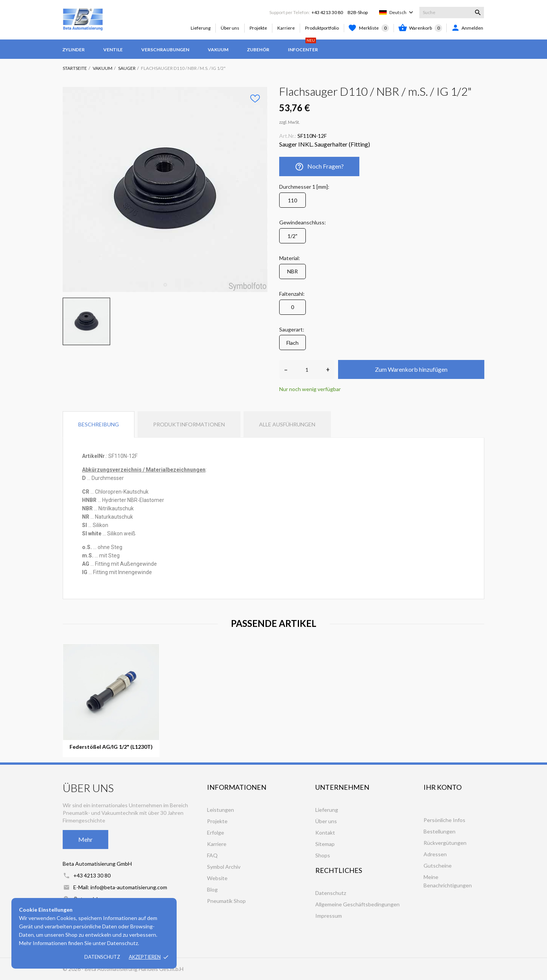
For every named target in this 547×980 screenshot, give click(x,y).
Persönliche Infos (444, 820)
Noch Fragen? (319, 167)
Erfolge (216, 832)
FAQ (212, 855)
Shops (323, 855)
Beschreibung (99, 424)
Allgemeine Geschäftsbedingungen (357, 904)
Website (217, 878)
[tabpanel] (165, 189)
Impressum (329, 916)
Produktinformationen (189, 424)
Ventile (113, 50)
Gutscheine (438, 866)
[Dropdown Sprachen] (402, 13)
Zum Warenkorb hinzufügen (411, 369)
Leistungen (221, 810)
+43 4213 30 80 (327, 12)
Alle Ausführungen (287, 424)
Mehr (85, 839)
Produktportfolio (322, 28)
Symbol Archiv (224, 867)
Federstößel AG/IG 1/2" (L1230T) (111, 747)
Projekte (258, 28)
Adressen (435, 854)
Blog (212, 889)
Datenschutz (102, 957)
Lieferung (201, 28)
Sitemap (325, 844)
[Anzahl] (307, 369)
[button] (108, 492)
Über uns (230, 28)
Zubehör (258, 50)
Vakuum (218, 50)
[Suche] (452, 13)
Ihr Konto (443, 787)
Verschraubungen (165, 50)
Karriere (286, 28)
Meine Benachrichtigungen (448, 881)
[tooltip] (108, 492)
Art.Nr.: (288, 136)
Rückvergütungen (445, 843)
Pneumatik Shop (226, 901)
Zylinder (74, 50)
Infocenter (303, 46)
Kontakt (325, 832)
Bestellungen (439, 831)
